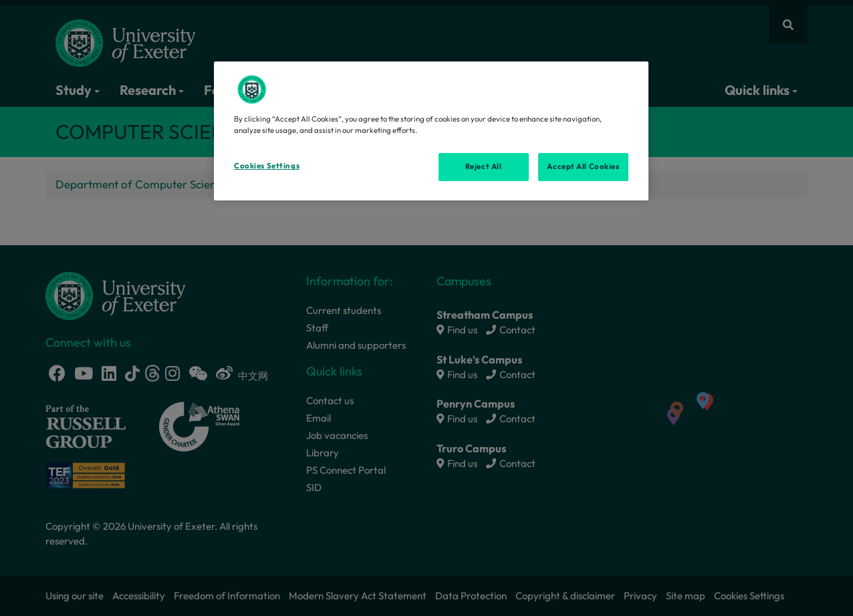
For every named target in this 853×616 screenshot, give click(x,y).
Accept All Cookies (583, 166)
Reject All (484, 166)
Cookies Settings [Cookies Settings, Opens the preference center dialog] (267, 166)
